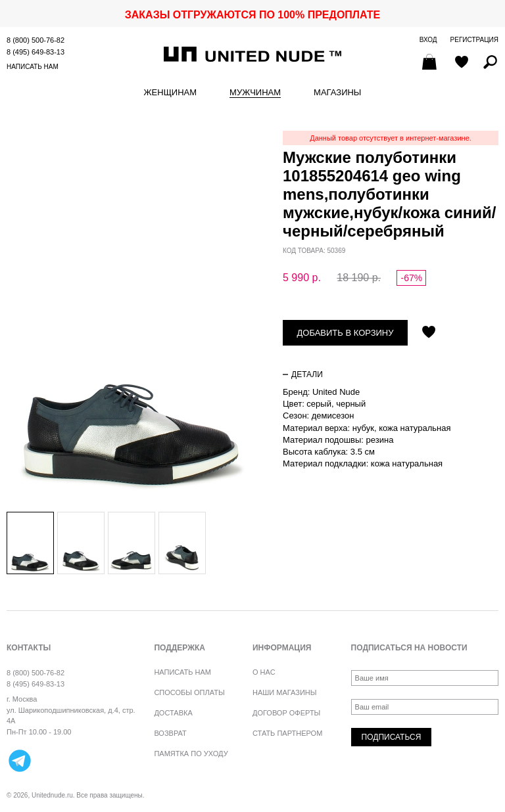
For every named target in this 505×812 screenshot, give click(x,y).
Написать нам (33, 67)
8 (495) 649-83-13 (36, 52)
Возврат (170, 733)
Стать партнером (287, 733)
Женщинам (170, 93)
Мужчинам (255, 93)
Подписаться (392, 737)
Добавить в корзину (346, 333)
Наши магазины (285, 692)
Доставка (173, 713)
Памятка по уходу (191, 754)
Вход (428, 40)
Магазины (337, 93)
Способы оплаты (189, 692)
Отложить (429, 333)
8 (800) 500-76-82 (36, 40)
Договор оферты (286, 713)
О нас (264, 672)
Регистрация (474, 40)
